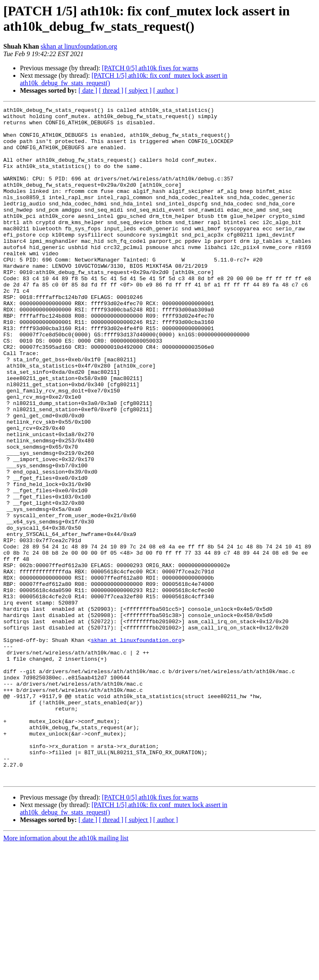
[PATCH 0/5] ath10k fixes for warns (150, 68)
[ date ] (88, 90)
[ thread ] (111, 90)
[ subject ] (138, 90)
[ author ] (166, 90)
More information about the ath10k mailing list (66, 973)
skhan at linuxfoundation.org (79, 46)
